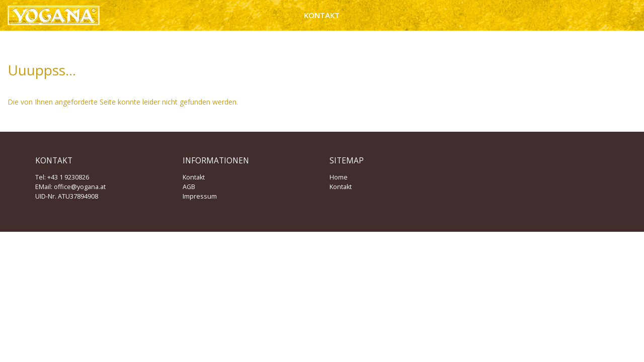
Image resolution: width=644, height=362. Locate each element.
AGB (189, 187)
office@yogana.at (80, 187)
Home (339, 177)
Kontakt (322, 15)
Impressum (200, 196)
